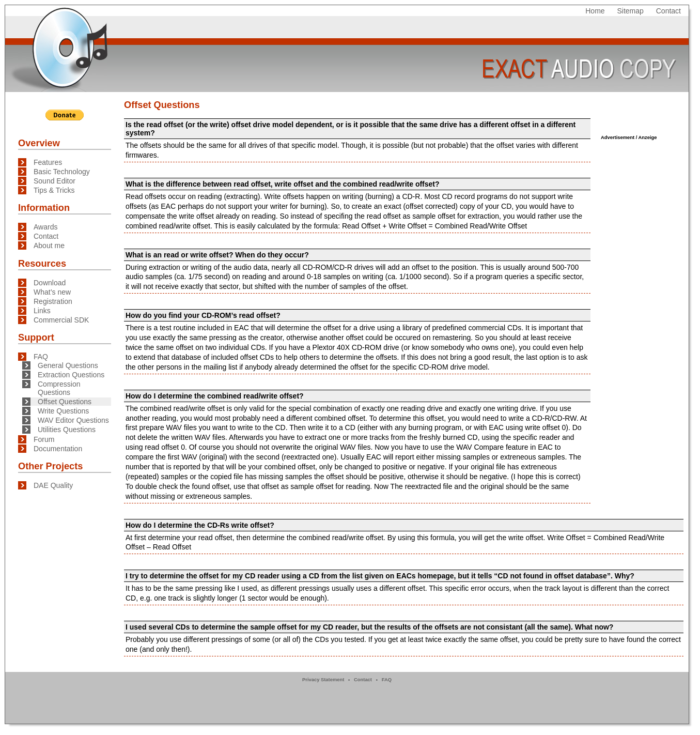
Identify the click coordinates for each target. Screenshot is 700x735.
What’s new (52, 292)
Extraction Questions (71, 375)
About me (49, 246)
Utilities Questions (67, 430)
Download (50, 283)
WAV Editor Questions (73, 420)
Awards (45, 227)
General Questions (68, 365)
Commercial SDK (61, 320)
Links (42, 311)
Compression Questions (59, 388)
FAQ (41, 357)
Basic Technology (62, 172)
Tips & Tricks (54, 190)
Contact (668, 11)
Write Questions (63, 411)
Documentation (58, 449)
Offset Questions (65, 402)
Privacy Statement (323, 680)
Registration (53, 301)
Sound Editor (55, 181)
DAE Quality (53, 485)
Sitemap (631, 11)
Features (48, 162)
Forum (44, 439)
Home (595, 11)
